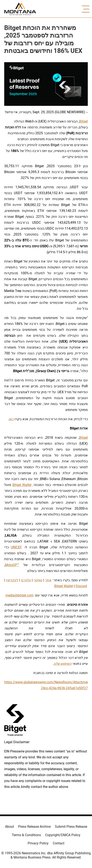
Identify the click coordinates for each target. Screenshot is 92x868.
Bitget (83, 121)
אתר (48, 580)
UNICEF (16, 547)
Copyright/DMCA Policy (63, 835)
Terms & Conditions (26, 835)
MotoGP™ (12, 565)
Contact (59, 843)
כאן (11, 419)
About (9, 827)
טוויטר (38, 580)
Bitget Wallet (22, 485)
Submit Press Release (71, 827)
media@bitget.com (20, 595)
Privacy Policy (38, 843)
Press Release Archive (34, 827)
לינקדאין (12, 580)
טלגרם (26, 580)
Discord (81, 586)
